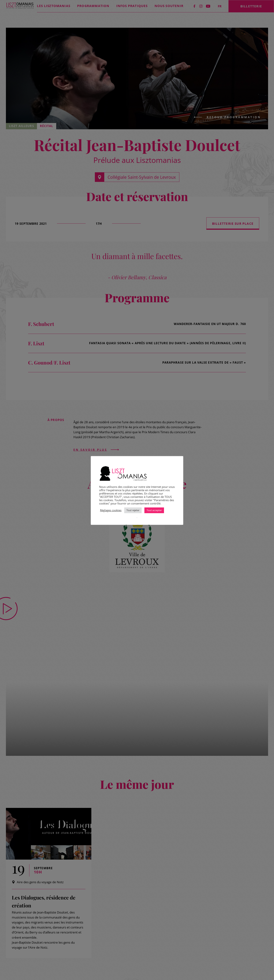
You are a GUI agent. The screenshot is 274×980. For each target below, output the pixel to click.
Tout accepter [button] (154, 510)
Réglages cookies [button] (111, 510)
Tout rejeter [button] (133, 510)
